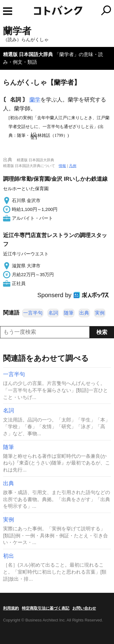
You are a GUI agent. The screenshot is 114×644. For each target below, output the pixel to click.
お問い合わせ (84, 608)
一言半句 (33, 313)
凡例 (73, 166)
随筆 (69, 313)
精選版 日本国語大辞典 (28, 54)
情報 (62, 166)
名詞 (53, 313)
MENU (8, 11)
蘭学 (35, 100)
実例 (100, 313)
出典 (84, 313)
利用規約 (11, 608)
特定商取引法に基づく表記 (46, 608)
